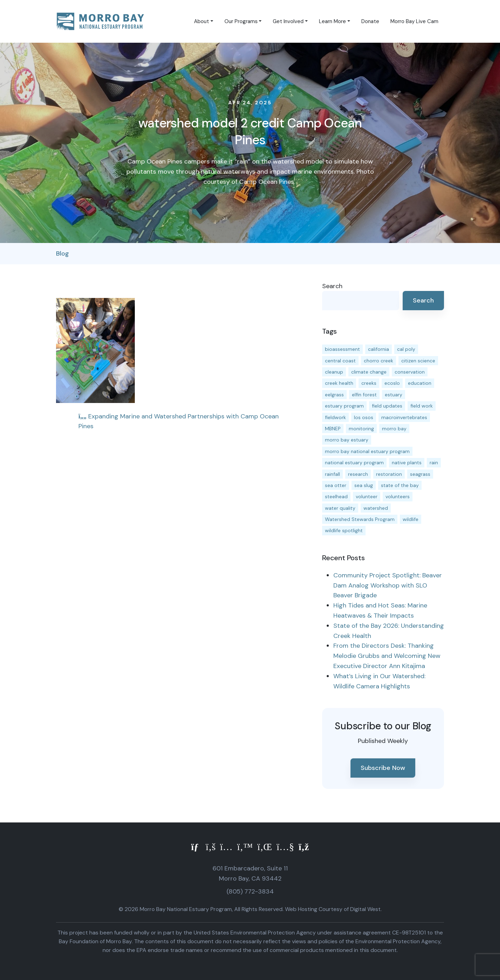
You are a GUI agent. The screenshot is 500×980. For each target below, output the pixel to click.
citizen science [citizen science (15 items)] (418, 361)
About (202, 21)
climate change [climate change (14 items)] (369, 372)
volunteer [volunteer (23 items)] (367, 496)
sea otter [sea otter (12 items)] (336, 485)
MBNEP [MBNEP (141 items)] (333, 429)
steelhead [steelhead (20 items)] (336, 496)
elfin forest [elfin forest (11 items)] (364, 395)
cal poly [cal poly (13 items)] (406, 349)
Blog (62, 253)
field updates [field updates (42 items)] (387, 406)
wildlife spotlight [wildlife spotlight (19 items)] (344, 530)
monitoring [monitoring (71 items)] (361, 429)
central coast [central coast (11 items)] (340, 361)
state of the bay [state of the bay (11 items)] (400, 485)
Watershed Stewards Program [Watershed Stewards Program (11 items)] (360, 519)
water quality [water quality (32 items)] (340, 508)
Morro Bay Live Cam (414, 21)
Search (332, 286)
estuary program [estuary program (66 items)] (344, 406)
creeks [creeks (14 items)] (369, 383)
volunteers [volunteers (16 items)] (398, 496)
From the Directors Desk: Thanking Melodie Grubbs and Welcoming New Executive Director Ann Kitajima (387, 656)
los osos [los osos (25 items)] (364, 417)
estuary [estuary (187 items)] (394, 395)
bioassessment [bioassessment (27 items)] (342, 349)
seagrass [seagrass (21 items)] (420, 474)
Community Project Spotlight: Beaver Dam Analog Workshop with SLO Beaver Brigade (388, 585)
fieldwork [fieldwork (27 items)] (335, 417)
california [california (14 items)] (379, 349)
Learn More (332, 21)
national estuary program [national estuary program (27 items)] (354, 463)
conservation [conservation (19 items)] (410, 372)
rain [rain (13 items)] (434, 463)
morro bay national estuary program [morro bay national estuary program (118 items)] (367, 451)
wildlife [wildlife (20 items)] (411, 519)
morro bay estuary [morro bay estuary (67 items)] (347, 440)
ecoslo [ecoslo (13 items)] (392, 383)
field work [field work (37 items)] (422, 406)
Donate (370, 21)
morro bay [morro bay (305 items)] (394, 429)
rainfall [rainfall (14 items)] (332, 474)
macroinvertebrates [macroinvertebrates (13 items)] (404, 417)
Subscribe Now (383, 768)
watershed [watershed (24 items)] (376, 508)
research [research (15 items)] (358, 474)
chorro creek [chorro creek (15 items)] (379, 361)
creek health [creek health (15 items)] (339, 383)
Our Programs (241, 21)
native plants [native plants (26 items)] (407, 463)
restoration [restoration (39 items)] (389, 474)
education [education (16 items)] (420, 383)
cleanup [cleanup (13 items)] (334, 372)
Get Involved (288, 21)
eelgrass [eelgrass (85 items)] (334, 395)
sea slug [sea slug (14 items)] (364, 485)
